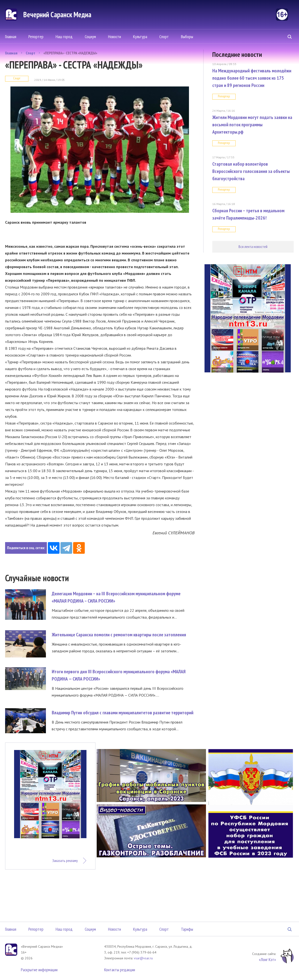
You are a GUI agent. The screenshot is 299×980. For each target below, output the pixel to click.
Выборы (187, 37)
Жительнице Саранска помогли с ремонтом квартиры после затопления (119, 635)
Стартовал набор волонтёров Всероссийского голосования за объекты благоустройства (251, 171)
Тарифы (187, 929)
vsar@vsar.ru (143, 958)
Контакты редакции (120, 970)
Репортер (36, 37)
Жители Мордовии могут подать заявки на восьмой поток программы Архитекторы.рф (252, 125)
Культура (140, 37)
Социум (90, 37)
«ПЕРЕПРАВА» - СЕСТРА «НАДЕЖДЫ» (70, 53)
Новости (115, 37)
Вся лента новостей (253, 247)
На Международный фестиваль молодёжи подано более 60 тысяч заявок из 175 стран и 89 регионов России (252, 78)
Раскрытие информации (39, 970)
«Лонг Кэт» (267, 959)
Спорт (164, 37)
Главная (11, 37)
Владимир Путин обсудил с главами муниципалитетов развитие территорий (123, 713)
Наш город (64, 37)
